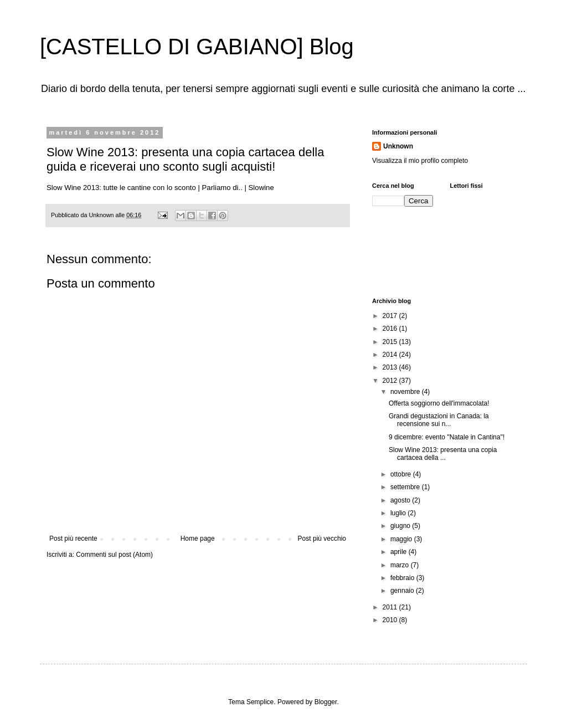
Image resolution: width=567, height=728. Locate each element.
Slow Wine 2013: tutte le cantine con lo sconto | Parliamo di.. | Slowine (160, 188)
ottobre (402, 474)
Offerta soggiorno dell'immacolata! (439, 403)
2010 (391, 620)
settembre (406, 487)
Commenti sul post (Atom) (114, 555)
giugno (401, 526)
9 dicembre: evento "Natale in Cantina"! (447, 437)
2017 (391, 316)
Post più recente (73, 539)
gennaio (403, 591)
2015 (391, 342)
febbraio (403, 578)
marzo (401, 565)
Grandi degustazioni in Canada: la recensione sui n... (439, 420)
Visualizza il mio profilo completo (420, 161)
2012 (391, 381)
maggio (402, 539)
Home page (198, 539)
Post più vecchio (322, 539)
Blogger (326, 702)
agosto (401, 500)
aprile (400, 552)
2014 (391, 355)
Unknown (398, 146)
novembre (406, 392)
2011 (391, 607)
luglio (399, 513)
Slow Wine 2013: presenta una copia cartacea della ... (443, 454)
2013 (391, 367)
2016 (391, 329)
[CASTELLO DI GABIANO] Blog (197, 47)
